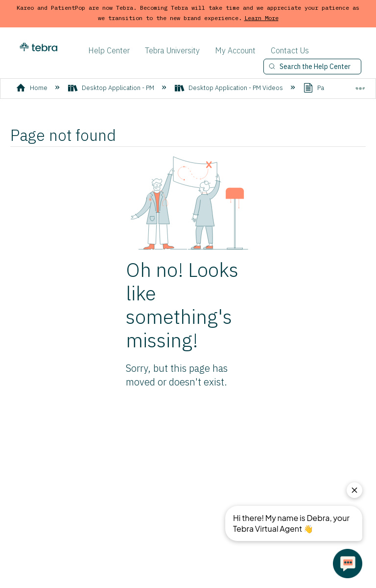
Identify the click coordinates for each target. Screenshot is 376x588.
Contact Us (290, 50)
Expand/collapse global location (360, 85)
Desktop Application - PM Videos (230, 88)
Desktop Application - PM (112, 88)
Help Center (109, 50)
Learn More (261, 18)
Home (33, 88)
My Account (235, 50)
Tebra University (172, 50)
